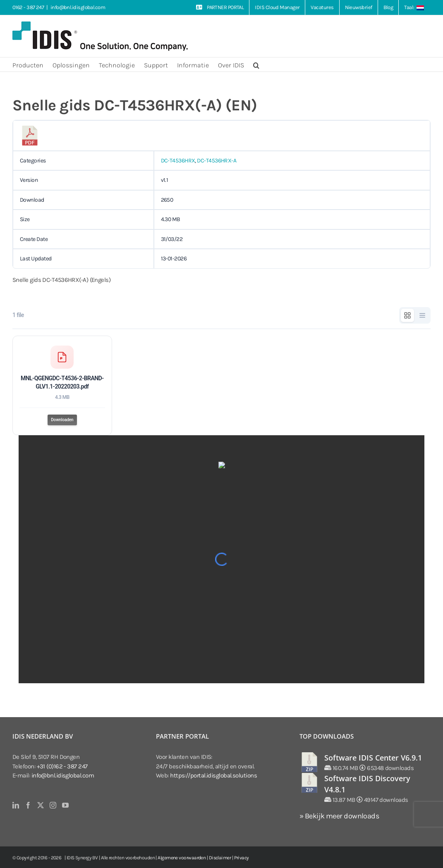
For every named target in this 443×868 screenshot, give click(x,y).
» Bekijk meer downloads (339, 816)
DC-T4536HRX (178, 161)
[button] (256, 64)
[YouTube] (65, 805)
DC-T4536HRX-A (217, 161)
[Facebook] (28, 805)
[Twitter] (40, 805)
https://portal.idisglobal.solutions (213, 775)
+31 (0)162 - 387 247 (62, 766)
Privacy (242, 858)
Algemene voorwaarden (182, 858)
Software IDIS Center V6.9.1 (373, 758)
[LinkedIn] (16, 805)
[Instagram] (53, 805)
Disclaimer (220, 858)
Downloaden (62, 420)
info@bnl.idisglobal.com (78, 7)
